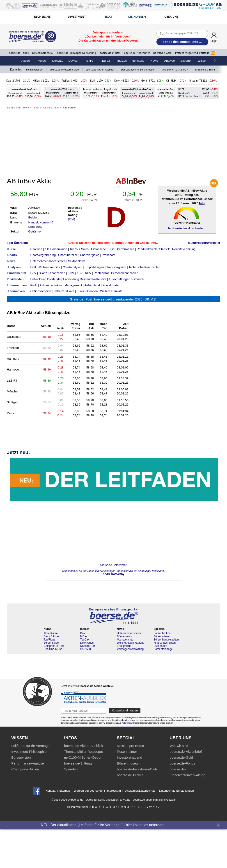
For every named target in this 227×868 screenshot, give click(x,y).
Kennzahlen (57, 273)
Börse (26, 108)
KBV (80, 273)
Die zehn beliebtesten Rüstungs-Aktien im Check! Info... (119, 243)
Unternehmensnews (129, 633)
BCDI (181, 89)
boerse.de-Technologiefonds (100, 89)
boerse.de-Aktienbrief (137, 53)
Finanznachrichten (165, 643)
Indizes (122, 61)
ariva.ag (125, 800)
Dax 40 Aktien (52, 636)
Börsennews (124, 636)
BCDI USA (184, 93)
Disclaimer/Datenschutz (140, 791)
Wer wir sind (179, 746)
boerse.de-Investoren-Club (65, 69)
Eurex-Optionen (87, 291)
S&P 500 (86, 649)
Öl (167, 81)
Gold (144, 81)
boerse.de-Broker (130, 775)
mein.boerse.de (35, 69)
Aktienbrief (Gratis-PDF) (176, 69)
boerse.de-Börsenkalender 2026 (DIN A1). (126, 299)
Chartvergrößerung (43, 255)
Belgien (33, 217)
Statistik (164, 249)
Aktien (36, 108)
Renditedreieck (147, 249)
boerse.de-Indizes (110, 53)
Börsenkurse (51, 643)
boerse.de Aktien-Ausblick (84, 746)
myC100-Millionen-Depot (83, 757)
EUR (93, 81)
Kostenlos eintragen (125, 710)
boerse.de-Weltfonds (62, 89)
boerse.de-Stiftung (78, 763)
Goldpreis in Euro (54, 646)
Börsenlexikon (162, 633)
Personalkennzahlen (125, 273)
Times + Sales (79, 249)
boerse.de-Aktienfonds (24, 89)
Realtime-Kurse (53, 649)
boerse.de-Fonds (19, 53)
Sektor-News (77, 261)
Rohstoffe (138, 61)
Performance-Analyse (28, 763)
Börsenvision (21, 757)
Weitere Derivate (111, 291)
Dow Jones (87, 643)
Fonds (42, 61)
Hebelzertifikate (64, 291)
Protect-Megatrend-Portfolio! (195, 53)
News (154, 61)
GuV (33, 273)
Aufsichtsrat (92, 285)
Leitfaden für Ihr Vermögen (31, 746)
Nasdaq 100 (88, 646)
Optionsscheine (41, 291)
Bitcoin (194, 81)
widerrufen (126, 723)
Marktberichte (125, 640)
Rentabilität (101, 273)
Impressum (114, 791)
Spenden (71, 769)
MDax (36, 81)
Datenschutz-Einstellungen (177, 791)
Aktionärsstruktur (51, 285)
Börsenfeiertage (163, 649)
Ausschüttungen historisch (126, 279)
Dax (9, 81)
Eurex (106, 61)
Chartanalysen (72, 267)
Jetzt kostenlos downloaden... (187, 228)
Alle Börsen (70, 108)
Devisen (74, 61)
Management (73, 285)
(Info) (72, 219)
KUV (88, 273)
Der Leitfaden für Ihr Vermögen (138, 69)
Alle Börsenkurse (56, 249)
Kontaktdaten (111, 285)
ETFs (90, 61)
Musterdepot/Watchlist (204, 243)
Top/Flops (49, 640)
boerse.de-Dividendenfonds (137, 89)
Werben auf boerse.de (88, 791)
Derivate (58, 61)
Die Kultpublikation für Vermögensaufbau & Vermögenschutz (114, 480)
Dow (117, 81)
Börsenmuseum (129, 763)
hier (171, 723)
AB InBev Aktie (51, 108)
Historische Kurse (103, 249)
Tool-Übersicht (17, 243)
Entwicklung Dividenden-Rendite (85, 279)
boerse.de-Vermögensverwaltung (76, 53)
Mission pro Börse (205, 69)
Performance (126, 249)
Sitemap (65, 791)
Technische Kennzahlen (144, 267)
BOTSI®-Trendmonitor (45, 267)
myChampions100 (43, 53)
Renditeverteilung (184, 249)
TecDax (66, 81)
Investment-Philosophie (29, 752)
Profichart (108, 255)
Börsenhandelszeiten (166, 640)
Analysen (170, 61)
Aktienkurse (51, 633)
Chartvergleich (90, 255)
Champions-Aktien (25, 769)
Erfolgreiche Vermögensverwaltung (130, 647)
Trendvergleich (116, 267)
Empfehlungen (94, 267)
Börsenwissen (162, 636)
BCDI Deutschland (189, 96)
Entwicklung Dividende (46, 279)
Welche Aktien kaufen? (131, 643)
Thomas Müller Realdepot (83, 752)
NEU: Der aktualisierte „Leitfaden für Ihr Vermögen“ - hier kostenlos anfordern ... (105, 825)
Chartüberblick (68, 255)
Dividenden (160, 646)
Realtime (36, 249)
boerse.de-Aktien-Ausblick (100, 69)
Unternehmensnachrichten (48, 261)
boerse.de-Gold (162, 53)
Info (202, 203)
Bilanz (43, 273)
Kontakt (50, 791)
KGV (71, 273)
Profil (34, 285)
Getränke (35, 231)
